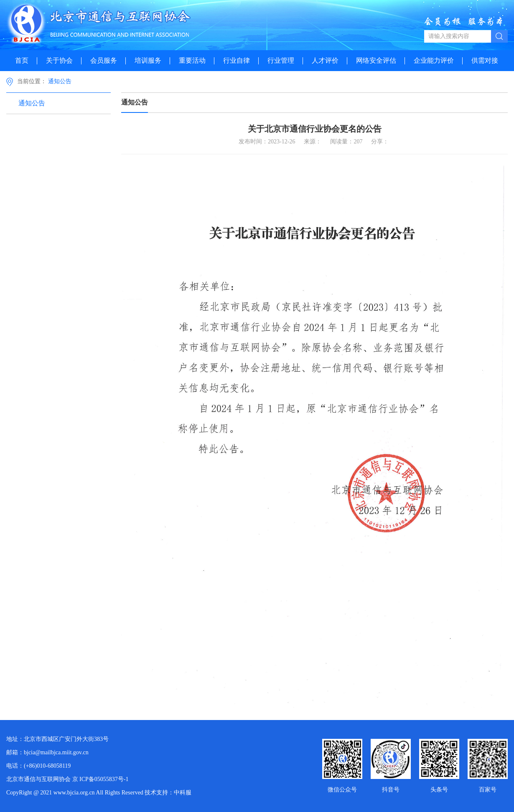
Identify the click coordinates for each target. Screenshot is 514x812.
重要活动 (192, 60)
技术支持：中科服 (168, 793)
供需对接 (485, 60)
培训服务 (148, 60)
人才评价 (325, 60)
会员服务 (104, 60)
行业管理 (281, 60)
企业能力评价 (434, 60)
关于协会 (59, 60)
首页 (22, 60)
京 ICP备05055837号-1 (101, 779)
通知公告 (60, 81)
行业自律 (237, 60)
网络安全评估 (376, 60)
